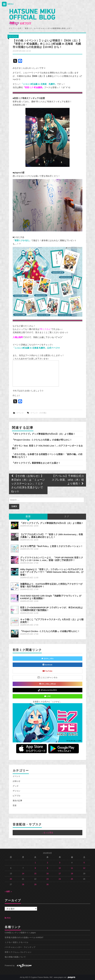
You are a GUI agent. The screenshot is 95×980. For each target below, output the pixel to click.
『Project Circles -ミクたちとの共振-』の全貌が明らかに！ (42, 440)
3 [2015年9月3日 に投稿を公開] (60, 863)
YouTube (47, 671)
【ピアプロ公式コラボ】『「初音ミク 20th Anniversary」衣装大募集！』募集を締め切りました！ (51, 536)
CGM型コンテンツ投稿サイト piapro (20, 933)
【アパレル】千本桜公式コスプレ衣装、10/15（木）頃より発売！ (68, 480)
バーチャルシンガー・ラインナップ (20, 947)
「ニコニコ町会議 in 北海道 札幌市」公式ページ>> (36, 348)
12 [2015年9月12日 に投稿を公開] (84, 868)
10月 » (9, 892)
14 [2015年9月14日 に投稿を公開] (23, 874)
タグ (67, 517)
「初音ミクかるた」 (22, 240)
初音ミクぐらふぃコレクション (18, 952)
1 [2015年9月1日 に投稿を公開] (35, 863)
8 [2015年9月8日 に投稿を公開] (35, 868)
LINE (48, 696)
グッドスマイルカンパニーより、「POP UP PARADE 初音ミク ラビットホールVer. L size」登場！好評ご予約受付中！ (52, 559)
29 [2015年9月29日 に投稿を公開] (35, 884)
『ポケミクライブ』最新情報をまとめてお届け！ (36, 463)
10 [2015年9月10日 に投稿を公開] (60, 868)
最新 (28, 517)
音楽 (15, 805)
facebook (47, 665)
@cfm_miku (47, 659)
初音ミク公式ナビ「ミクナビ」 (47, 702)
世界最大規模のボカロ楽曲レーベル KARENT (24, 938)
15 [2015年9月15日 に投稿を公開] (35, 874)
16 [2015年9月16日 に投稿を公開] (47, 874)
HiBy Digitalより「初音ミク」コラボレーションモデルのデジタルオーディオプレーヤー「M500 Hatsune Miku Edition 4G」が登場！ (52, 572)
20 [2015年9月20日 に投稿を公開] (11, 879)
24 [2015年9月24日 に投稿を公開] (60, 879)
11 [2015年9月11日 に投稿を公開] (72, 868)
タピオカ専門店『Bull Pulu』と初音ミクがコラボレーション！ (51, 546)
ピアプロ (16, 796)
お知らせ (16, 781)
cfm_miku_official (48, 684)
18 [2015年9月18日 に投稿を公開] (72, 874)
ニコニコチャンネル (48, 677)
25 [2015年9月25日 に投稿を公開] (72, 879)
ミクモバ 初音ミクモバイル (16, 942)
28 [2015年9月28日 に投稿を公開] (23, 884)
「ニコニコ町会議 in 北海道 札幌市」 (39, 84)
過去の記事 (17, 801)
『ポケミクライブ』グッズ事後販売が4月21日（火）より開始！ (44, 434)
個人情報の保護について (15, 957)
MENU (7, 4)
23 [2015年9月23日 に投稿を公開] (47, 879)
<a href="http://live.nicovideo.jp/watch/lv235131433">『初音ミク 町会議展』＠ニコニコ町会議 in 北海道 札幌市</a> (36, 373)
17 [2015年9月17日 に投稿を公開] (60, 874)
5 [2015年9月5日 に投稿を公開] (84, 863)
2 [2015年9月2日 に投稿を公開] (47, 863)
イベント (13, 36)
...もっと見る (47, 833)
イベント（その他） (39, 413)
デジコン (16, 791)
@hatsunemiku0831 (47, 690)
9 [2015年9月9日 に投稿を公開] (47, 868)
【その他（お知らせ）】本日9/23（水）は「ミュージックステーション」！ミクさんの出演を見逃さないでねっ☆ (28, 484)
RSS (8, 918)
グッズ (16, 786)
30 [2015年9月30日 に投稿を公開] (47, 884)
